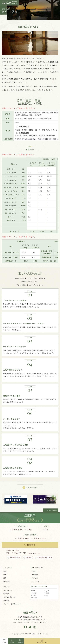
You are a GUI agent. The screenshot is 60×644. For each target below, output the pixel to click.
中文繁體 (34, 593)
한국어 (46, 595)
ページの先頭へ (52, 510)
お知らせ (6, 587)
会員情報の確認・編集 (45, 557)
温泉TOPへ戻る (32, 488)
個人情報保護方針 (9, 597)
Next (56, 499)
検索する (31, 545)
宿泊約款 (6, 601)
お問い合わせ (8, 590)
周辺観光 (35, 575)
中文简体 (34, 595)
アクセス (35, 578)
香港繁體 (47, 593)
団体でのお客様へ (38, 568)
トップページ (8, 568)
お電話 (12, 643)
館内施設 (6, 581)
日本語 (33, 591)
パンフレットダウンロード (12, 604)
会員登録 (29, 557)
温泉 (5, 578)
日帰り (34, 571)
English (47, 591)
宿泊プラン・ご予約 (42, 643)
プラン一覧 (36, 581)
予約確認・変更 (15, 557)
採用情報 (6, 594)
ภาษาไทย (34, 598)
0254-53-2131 (20, 553)
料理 (5, 575)
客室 (5, 571)
